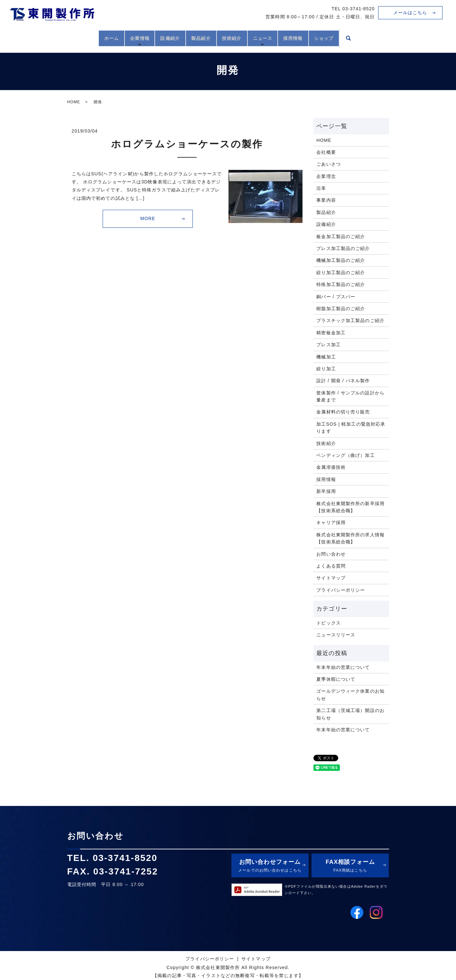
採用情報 (309, 38)
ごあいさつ (329, 164)
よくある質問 (331, 566)
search (375, 38)
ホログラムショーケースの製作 (187, 144)
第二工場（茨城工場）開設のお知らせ (350, 714)
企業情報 (124, 38)
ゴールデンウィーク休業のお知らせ (350, 695)
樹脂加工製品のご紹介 (341, 309)
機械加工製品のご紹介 (341, 260)
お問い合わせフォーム (270, 866)
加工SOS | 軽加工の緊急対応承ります (351, 428)
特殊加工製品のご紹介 (341, 284)
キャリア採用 (331, 522)
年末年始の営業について (343, 667)
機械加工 (326, 357)
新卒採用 (326, 491)
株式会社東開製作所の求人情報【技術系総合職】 (350, 538)
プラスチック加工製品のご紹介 (350, 320)
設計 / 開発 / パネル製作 (343, 381)
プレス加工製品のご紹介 (343, 248)
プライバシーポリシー (341, 590)
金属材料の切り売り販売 (343, 412)
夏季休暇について (336, 679)
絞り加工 (326, 369)
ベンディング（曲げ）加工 (345, 455)
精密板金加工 (331, 333)
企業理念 (326, 176)
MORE (148, 218)
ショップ (347, 38)
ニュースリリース (336, 635)
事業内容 (326, 200)
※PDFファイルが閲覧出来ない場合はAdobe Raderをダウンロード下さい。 (336, 890)
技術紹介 (235, 38)
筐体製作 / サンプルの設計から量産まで (350, 396)
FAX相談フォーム (350, 866)
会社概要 (326, 152)
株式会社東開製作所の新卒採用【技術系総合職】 (350, 507)
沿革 (321, 188)
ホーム (89, 38)
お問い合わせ (331, 554)
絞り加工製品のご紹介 (341, 273)
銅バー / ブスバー (336, 297)
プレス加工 (329, 345)
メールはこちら (410, 13)
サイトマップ (331, 578)
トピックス (329, 623)
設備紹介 (160, 38)
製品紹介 (197, 38)
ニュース (273, 38)
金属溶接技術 (331, 467)
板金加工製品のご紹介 (341, 236)
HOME (74, 102)
